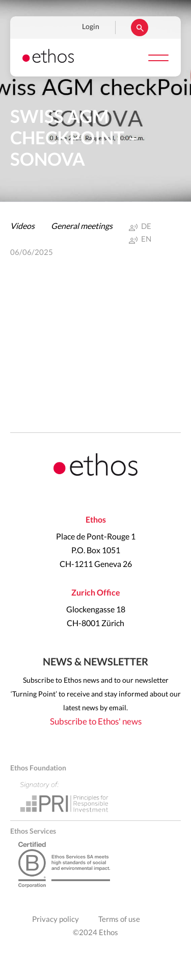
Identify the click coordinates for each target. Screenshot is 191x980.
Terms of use (119, 920)
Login (91, 27)
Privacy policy (56, 920)
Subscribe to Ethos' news (96, 722)
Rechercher (140, 28)
